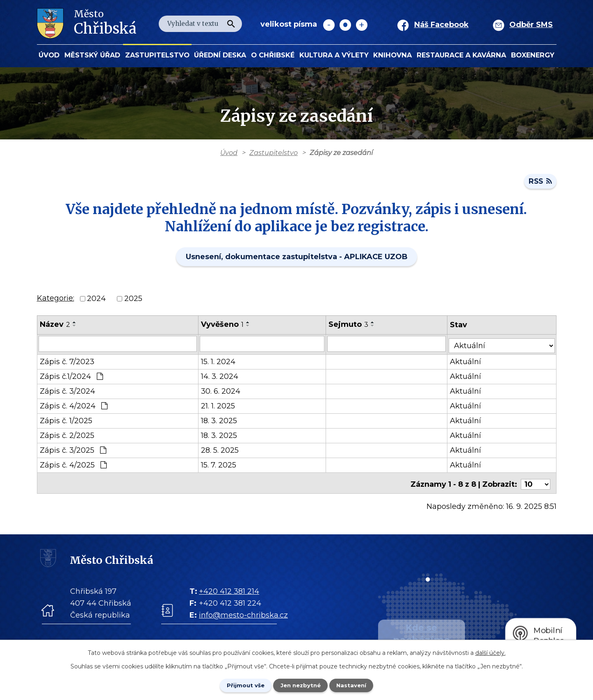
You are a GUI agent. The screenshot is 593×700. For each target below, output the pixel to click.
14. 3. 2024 (221, 377)
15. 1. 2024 (220, 363)
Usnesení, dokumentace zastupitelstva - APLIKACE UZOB (297, 259)
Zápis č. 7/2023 (67, 363)
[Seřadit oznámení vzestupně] (75, 325)
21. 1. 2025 (220, 407)
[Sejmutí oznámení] (390, 346)
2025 (133, 301)
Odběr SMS (531, 25)
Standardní (345, 25)
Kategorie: (56, 301)
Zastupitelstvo (157, 55)
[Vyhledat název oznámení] (119, 346)
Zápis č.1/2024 (71, 377)
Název (55, 327)
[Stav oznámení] (504, 345)
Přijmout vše (241, 685)
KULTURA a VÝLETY (334, 55)
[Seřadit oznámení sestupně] (75, 328)
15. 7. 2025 (220, 466)
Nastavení (356, 685)
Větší (362, 25)
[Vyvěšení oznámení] (265, 346)
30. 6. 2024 (222, 392)
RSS (540, 183)
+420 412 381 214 (229, 590)
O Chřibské (273, 55)
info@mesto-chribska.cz (243, 613)
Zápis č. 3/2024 (67, 392)
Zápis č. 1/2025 (66, 422)
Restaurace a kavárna (461, 55)
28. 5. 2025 (221, 451)
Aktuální (470, 363)
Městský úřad (92, 55)
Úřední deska (220, 55)
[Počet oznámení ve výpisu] (536, 483)
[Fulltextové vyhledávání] (200, 24)
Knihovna (392, 55)
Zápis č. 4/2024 (74, 407)
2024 (96, 301)
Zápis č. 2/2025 (67, 436)
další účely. (490, 652)
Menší (329, 25)
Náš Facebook (441, 25)
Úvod (49, 55)
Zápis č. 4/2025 (73, 466)
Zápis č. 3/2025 (73, 451)
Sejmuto (352, 327)
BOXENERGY (533, 55)
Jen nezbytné (300, 685)
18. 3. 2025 (221, 422)
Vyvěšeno (224, 327)
